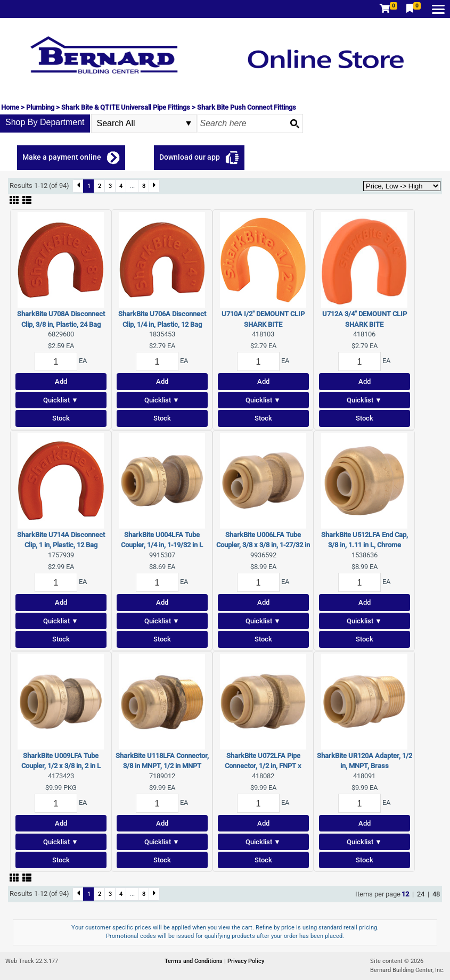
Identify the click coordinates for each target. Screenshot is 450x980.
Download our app (190, 157)
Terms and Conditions (194, 961)
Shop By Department (45, 122)
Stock (61, 418)
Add (61, 381)
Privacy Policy (246, 961)
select (189, 123)
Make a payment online (62, 157)
